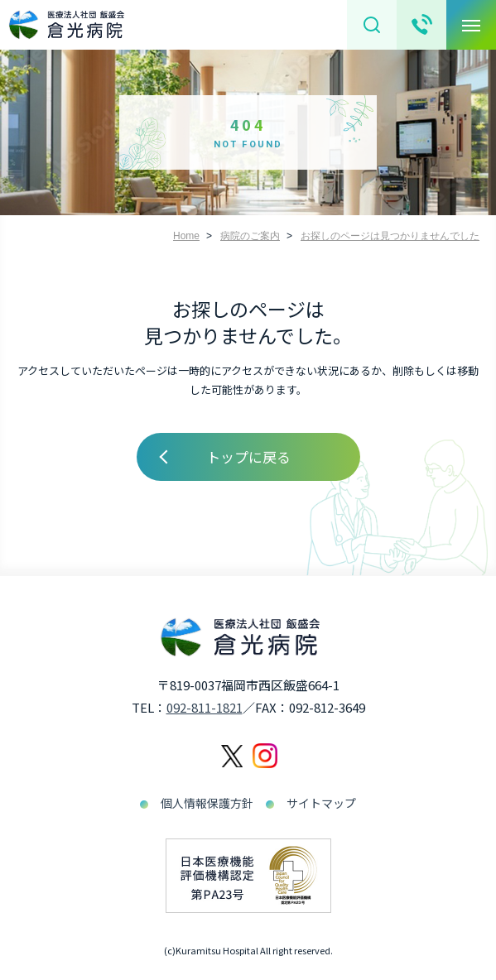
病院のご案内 (250, 236)
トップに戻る (248, 456)
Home (186, 236)
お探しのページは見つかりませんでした (390, 236)
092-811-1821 (205, 707)
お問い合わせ (421, 25)
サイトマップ (321, 803)
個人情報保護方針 (207, 803)
